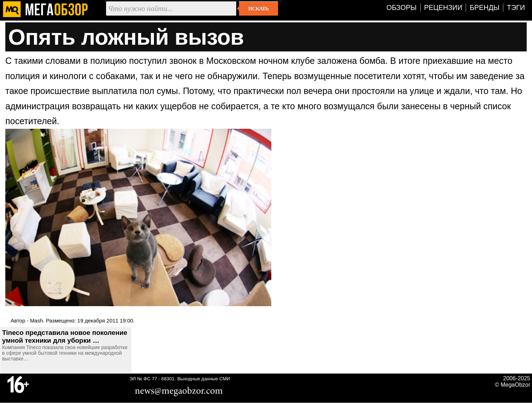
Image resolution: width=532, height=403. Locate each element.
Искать (258, 9)
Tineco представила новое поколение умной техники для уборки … (65, 336)
